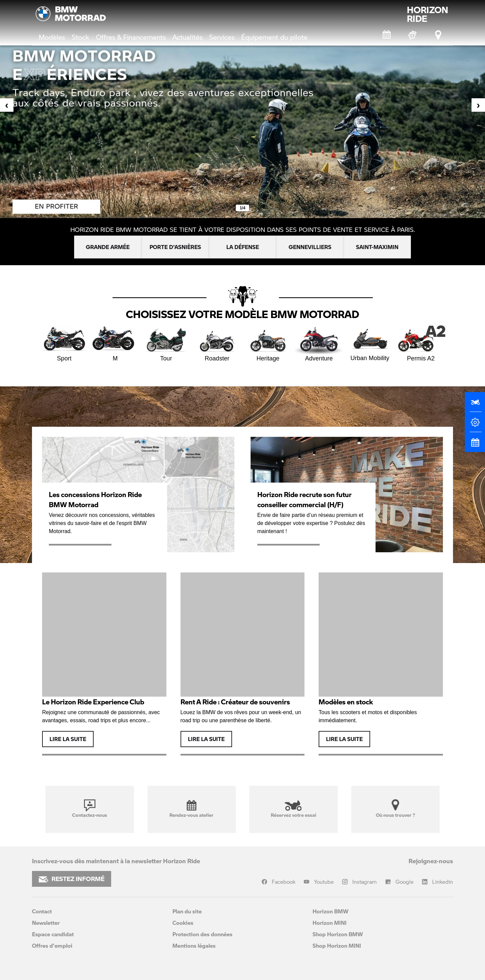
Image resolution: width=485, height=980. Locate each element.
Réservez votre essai (294, 809)
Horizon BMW (331, 911)
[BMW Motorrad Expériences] (413, 35)
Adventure (319, 343)
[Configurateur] (475, 425)
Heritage (268, 343)
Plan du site (187, 911)
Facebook (284, 882)
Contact (42, 911)
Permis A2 (421, 343)
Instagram (365, 882)
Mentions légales (194, 946)
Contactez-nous (90, 809)
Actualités (187, 37)
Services (222, 37)
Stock (80, 37)
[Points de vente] (439, 35)
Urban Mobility (370, 342)
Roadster (217, 343)
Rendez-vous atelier (191, 809)
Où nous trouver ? (395, 809)
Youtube (324, 882)
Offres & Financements (131, 37)
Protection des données (202, 934)
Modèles (52, 37)
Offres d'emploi (52, 946)
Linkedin (443, 882)
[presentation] (7, 105)
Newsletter (46, 923)
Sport (64, 343)
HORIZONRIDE (428, 14)
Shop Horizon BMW (338, 934)
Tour (166, 343)
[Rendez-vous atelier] (387, 35)
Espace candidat (53, 934)
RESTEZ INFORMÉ (72, 879)
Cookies (183, 923)
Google (405, 882)
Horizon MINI (330, 923)
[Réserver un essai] (475, 405)
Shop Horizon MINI (337, 946)
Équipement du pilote (274, 37)
